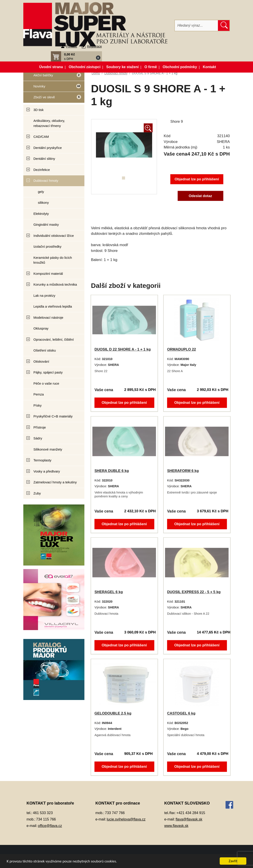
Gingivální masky (46, 224)
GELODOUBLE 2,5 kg (113, 713)
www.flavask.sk (176, 826)
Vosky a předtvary (47, 471)
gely (41, 192)
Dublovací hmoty (46, 181)
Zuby (37, 493)
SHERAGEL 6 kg (109, 592)
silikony (43, 203)
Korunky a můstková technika (55, 284)
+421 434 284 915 (191, 813)
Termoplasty (43, 460)
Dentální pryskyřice (48, 148)
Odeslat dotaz (200, 196)
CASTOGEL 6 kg (182, 713)
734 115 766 (46, 819)
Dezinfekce (42, 170)
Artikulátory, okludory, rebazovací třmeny (49, 123)
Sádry (38, 438)
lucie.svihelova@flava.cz (126, 819)
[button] (76, 56)
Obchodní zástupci (85, 67)
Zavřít (233, 861)
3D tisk (39, 110)
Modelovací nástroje (48, 317)
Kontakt (209, 67)
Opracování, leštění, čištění (54, 339)
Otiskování (41, 361)
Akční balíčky (52, 77)
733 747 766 (115, 813)
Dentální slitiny (44, 159)
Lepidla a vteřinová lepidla (53, 306)
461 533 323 (43, 813)
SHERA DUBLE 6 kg (112, 471)
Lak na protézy (44, 296)
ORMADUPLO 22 (182, 349)
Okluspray (41, 328)
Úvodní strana (51, 67)
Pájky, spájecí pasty (48, 372)
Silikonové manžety (48, 449)
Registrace (95, 46)
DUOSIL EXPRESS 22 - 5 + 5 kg (194, 592)
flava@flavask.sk (189, 819)
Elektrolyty (41, 214)
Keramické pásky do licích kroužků (53, 260)
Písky (38, 405)
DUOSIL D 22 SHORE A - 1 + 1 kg (123, 349)
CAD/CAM (41, 137)
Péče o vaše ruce (46, 383)
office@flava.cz (50, 826)
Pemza (39, 394)
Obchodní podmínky (180, 67)
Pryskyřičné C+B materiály (53, 416)
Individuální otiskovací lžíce (54, 236)
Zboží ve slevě (52, 99)
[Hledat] (196, 26)
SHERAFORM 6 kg (183, 471)
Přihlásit (72, 46)
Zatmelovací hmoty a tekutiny (55, 482)
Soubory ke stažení (122, 67)
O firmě (151, 67)
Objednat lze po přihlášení (197, 179)
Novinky (52, 88)
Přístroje (40, 427)
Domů (96, 73)
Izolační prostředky (48, 246)
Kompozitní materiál (48, 274)
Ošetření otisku (45, 350)
